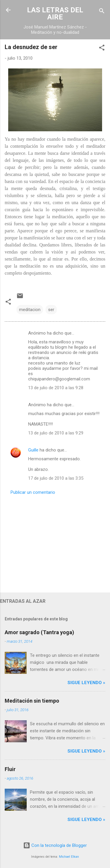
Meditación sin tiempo (32, 701)
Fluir (10, 769)
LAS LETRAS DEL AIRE (55, 14)
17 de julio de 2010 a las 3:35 (56, 478)
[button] (102, 49)
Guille (33, 450)
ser (51, 310)
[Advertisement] (55, 542)
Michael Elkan (69, 857)
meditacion (30, 310)
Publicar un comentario (33, 492)
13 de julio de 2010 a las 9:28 (56, 388)
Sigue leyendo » (86, 683)
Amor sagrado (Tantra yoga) (39, 632)
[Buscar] (102, 12)
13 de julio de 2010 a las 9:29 (56, 433)
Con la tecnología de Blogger (55, 845)
